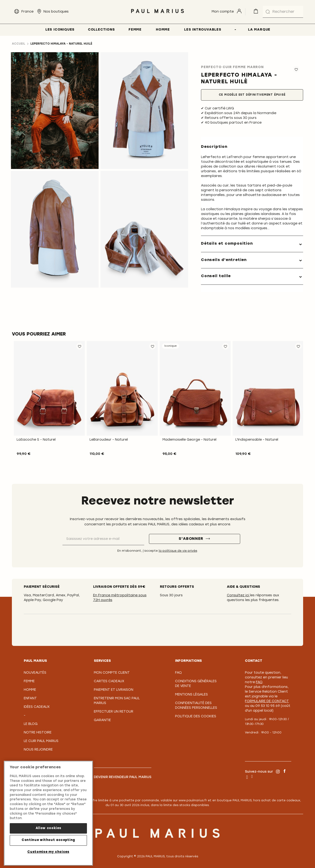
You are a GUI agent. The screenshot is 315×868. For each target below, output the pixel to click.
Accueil (19, 44)
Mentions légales (191, 695)
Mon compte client (112, 673)
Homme (30, 690)
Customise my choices (48, 852)
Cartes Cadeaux (109, 681)
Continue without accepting (48, 840)
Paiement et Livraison (114, 690)
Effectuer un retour (114, 712)
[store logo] (157, 14)
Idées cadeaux (37, 707)
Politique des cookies (196, 716)
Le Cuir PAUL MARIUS (41, 741)
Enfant (30, 698)
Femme (29, 681)
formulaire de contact (267, 701)
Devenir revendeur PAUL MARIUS (123, 777)
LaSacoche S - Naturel (36, 440)
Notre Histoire (38, 733)
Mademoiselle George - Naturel (189, 440)
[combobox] (283, 12)
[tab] (252, 244)
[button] (80, 346)
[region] (48, 813)
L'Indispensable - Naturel (257, 440)
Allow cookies (48, 828)
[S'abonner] (195, 539)
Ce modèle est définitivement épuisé (252, 95)
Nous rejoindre (38, 750)
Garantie (102, 720)
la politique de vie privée (178, 551)
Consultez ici (238, 595)
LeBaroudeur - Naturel (109, 440)
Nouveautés (35, 673)
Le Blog (31, 724)
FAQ (178, 673)
